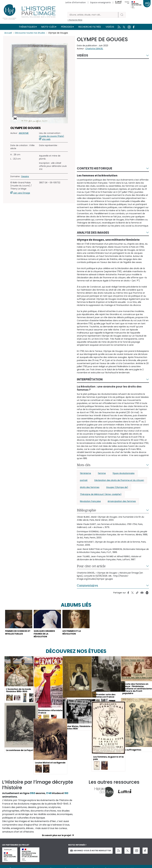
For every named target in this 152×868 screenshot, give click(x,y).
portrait (84, 480)
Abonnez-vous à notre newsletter (90, 851)
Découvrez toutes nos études (30, 33)
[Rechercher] (93, 15)
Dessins (25, 176)
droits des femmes (90, 487)
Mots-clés (48, 27)
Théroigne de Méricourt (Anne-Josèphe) (101, 494)
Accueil (8, 33)
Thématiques (27, 27)
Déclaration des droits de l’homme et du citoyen (119, 480)
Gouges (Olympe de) (117, 487)
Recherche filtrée (90, 27)
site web (46, 139)
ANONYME (24, 133)
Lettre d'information (76, 2)
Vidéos (110, 27)
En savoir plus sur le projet (57, 836)
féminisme (85, 473)
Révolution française (90, 501)
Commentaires (87, 585)
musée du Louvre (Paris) (52, 136)
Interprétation (90, 379)
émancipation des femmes (122, 501)
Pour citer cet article (91, 566)
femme (102, 473)
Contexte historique (95, 168)
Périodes (67, 27)
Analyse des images (93, 233)
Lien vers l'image (22, 193)
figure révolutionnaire (124, 473)
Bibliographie (87, 510)
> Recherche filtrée (75, 20)
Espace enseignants (101, 2)
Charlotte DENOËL (94, 49)
